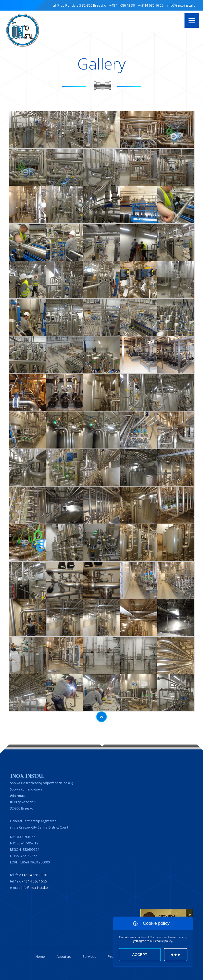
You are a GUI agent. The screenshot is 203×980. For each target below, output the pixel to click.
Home (40, 956)
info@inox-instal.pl (181, 5)
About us (64, 956)
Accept (140, 955)
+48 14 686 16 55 (151, 5)
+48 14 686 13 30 (122, 5)
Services (89, 956)
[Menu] (192, 20)
